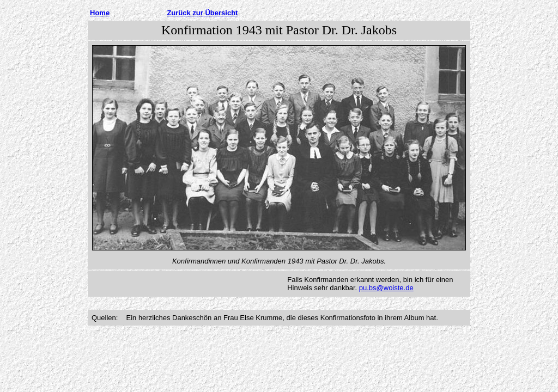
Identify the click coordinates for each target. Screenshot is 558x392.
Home (100, 13)
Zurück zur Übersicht (202, 13)
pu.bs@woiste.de (386, 288)
